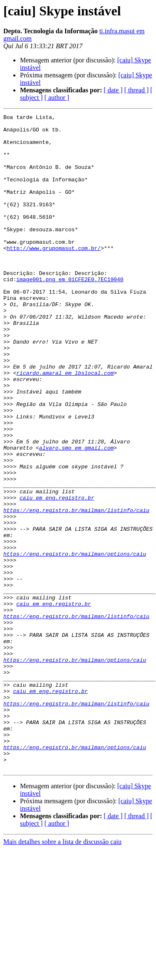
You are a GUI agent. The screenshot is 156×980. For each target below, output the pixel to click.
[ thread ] (137, 90)
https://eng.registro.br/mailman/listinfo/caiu (76, 590)
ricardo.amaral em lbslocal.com (65, 425)
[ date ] (113, 90)
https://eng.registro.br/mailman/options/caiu (75, 642)
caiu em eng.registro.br (57, 575)
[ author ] (57, 98)
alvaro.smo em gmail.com (76, 515)
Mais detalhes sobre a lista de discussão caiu (62, 973)
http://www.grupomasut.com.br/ (54, 275)
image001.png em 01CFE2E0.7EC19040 (70, 313)
